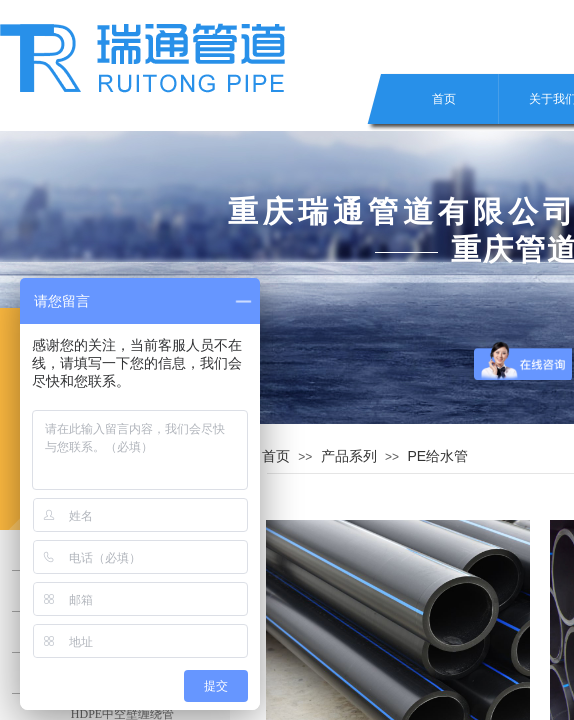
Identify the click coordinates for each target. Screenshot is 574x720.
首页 (444, 99)
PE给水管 (437, 456)
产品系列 (349, 456)
